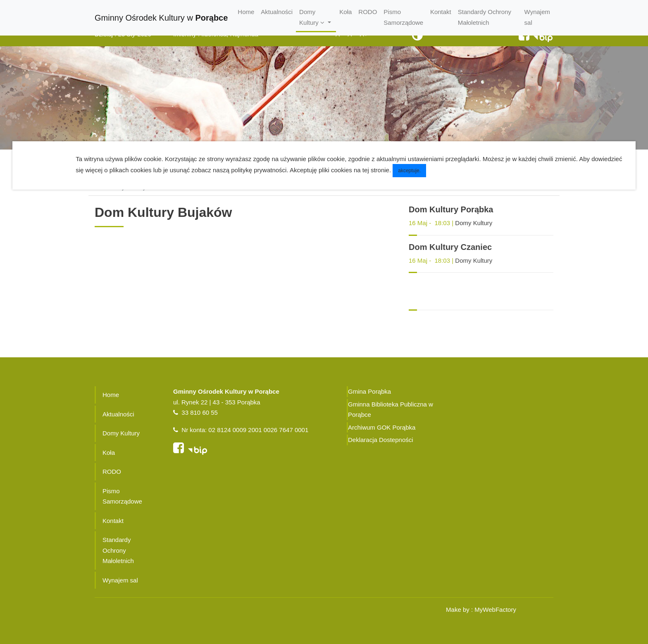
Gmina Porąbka (369, 391)
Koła (345, 12)
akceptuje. (409, 171)
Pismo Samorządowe (403, 17)
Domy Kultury (474, 223)
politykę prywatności (259, 170)
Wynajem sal (537, 17)
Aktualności (277, 12)
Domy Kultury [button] (313, 17)
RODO (368, 12)
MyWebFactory (495, 610)
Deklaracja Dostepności (381, 440)
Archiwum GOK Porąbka (382, 427)
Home (246, 12)
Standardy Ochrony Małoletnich (485, 17)
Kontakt (441, 12)
